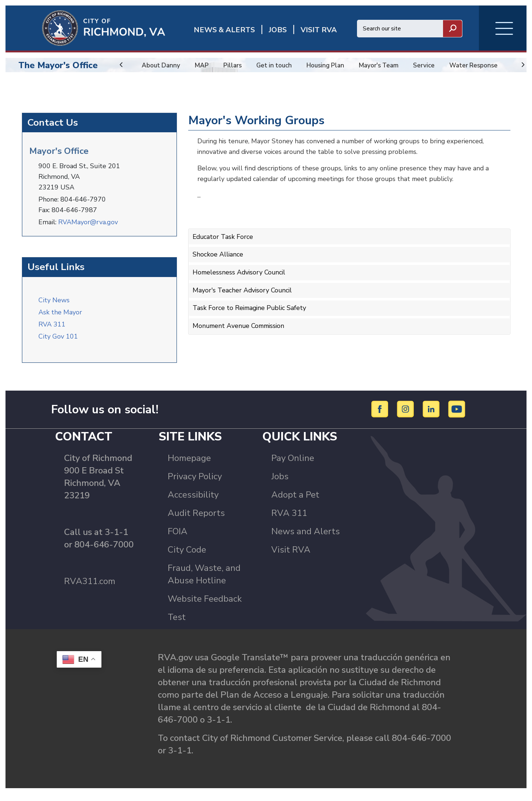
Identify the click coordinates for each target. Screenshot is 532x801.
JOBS (278, 30)
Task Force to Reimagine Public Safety (251, 311)
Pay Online (293, 465)
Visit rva (319, 30)
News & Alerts (224, 30)
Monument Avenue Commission (240, 329)
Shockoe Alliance (218, 259)
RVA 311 (52, 328)
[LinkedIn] (432, 416)
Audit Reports (196, 520)
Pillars (234, 65)
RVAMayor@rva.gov (88, 226)
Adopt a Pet (295, 502)
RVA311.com (90, 588)
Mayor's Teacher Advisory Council (243, 294)
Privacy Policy (195, 484)
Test (177, 624)
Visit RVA (291, 557)
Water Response (483, 65)
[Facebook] (381, 416)
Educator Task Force (223, 241)
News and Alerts (306, 539)
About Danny (162, 65)
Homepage (189, 465)
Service (433, 65)
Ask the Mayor (60, 316)
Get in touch (277, 65)
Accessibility (193, 502)
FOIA (178, 539)
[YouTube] (457, 416)
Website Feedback (205, 606)
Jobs (280, 484)
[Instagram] (407, 416)
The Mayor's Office (58, 65)
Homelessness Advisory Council (240, 276)
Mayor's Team (386, 65)
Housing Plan (331, 65)
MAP (203, 65)
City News (54, 304)
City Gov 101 (58, 340)
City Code (187, 557)
